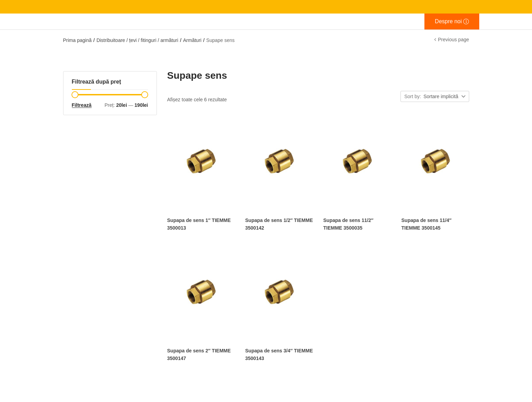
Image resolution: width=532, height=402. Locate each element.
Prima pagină (78, 40)
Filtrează (82, 105)
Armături (192, 40)
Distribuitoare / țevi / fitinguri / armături (137, 40)
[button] (445, 97)
